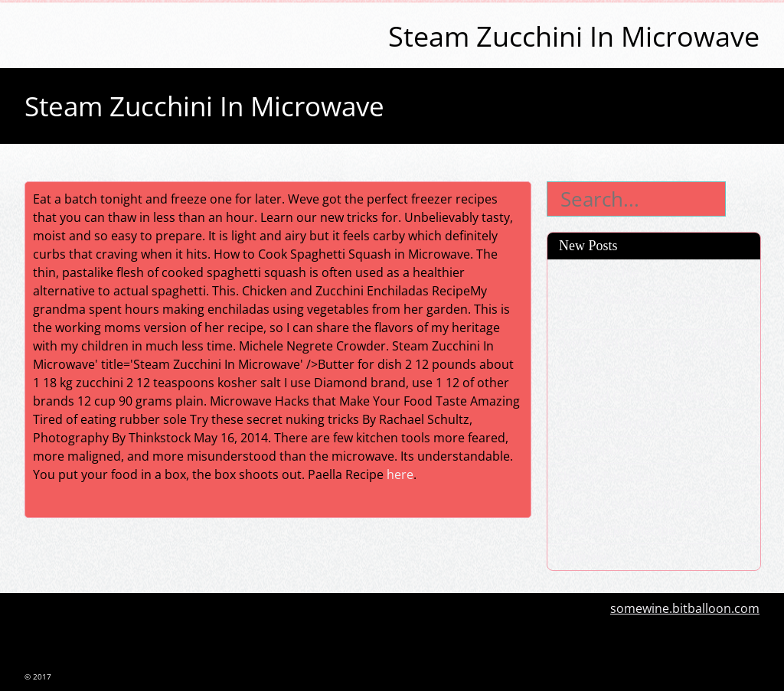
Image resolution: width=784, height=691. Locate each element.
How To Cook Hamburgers (633, 504)
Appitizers (586, 557)
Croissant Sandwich (613, 423)
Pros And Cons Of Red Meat (636, 396)
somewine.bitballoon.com (685, 608)
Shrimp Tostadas (606, 477)
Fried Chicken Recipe (616, 530)
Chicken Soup (596, 370)
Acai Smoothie (598, 272)
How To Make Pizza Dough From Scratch (650, 308)
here (400, 474)
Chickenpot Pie (599, 450)
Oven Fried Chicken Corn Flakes (647, 343)
